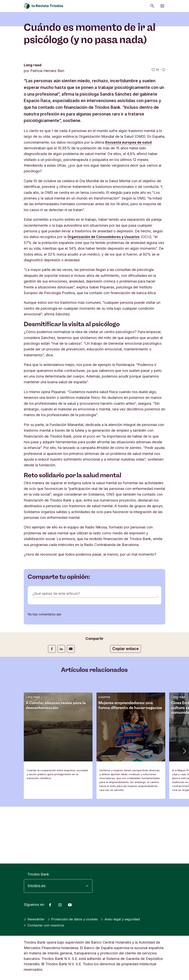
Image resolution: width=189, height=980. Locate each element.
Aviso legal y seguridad (126, 919)
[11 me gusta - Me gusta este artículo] (155, 127)
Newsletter (35, 919)
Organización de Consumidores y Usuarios (105, 293)
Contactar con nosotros (45, 925)
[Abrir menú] (162, 6)
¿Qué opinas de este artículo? (57, 650)
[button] (184, 807)
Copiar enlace (126, 705)
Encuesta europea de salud (129, 199)
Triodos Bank (38, 874)
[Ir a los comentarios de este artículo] (163, 127)
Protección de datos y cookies (76, 919)
